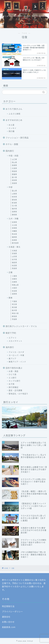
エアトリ (13, 338)
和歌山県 (15, 285)
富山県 (14, 191)
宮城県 (14, 253)
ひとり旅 (13, 374)
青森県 (14, 268)
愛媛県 (14, 174)
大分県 (14, 225)
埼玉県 (14, 304)
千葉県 (14, 301)
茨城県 (14, 319)
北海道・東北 (15, 247)
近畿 (11, 272)
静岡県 (14, 215)
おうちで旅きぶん (14, 109)
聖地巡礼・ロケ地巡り (18, 394)
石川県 (14, 206)
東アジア (12, 358)
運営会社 (6, 617)
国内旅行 (10, 151)
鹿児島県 (15, 243)
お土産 (12, 125)
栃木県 (14, 310)
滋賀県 (14, 294)
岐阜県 (14, 197)
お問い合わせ (8, 622)
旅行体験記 (14, 387)
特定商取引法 (8, 606)
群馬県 (14, 316)
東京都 (14, 307)
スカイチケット (15, 341)
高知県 (14, 180)
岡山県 (14, 162)
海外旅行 (10, 347)
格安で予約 (11, 333)
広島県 (14, 168)
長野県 (14, 212)
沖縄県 (14, 231)
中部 (11, 187)
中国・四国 (14, 156)
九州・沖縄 (14, 218)
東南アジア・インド (17, 362)
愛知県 (14, 200)
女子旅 (12, 384)
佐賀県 (14, 222)
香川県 (14, 177)
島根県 (14, 165)
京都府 (14, 279)
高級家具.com (9, 627)
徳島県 (14, 171)
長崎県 (14, 240)
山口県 (14, 159)
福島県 (14, 263)
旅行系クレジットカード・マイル (21, 326)
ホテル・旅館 (12, 144)
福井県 (14, 209)
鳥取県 (14, 183)
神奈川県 (15, 313)
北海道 (14, 251)
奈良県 (14, 291)
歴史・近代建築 (15, 390)
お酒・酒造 (14, 371)
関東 (11, 298)
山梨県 (14, 194)
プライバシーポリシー (12, 611)
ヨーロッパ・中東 (16, 355)
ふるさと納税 (15, 114)
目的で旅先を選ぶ (14, 368)
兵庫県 (14, 282)
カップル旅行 (15, 381)
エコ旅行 (13, 378)
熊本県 (14, 234)
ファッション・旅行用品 (17, 138)
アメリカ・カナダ (16, 352)
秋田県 (14, 266)
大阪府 (14, 288)
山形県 (14, 256)
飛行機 (12, 131)
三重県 (14, 276)
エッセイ (13, 128)
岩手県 (14, 259)
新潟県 (14, 203)
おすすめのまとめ (14, 120)
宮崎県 (14, 228)
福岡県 (14, 237)
